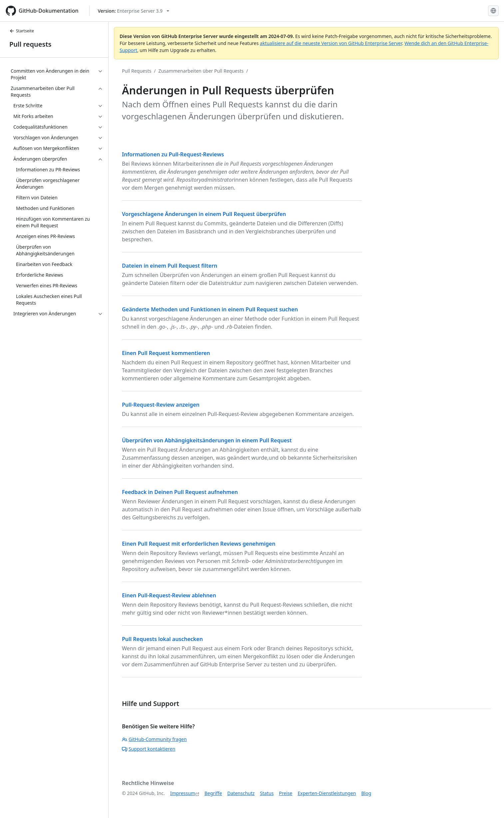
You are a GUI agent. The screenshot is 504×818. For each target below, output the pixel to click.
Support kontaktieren (149, 749)
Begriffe (213, 793)
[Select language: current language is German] (493, 11)
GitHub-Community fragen (154, 739)
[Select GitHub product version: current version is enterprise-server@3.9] (134, 11)
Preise (285, 793)
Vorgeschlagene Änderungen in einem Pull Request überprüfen (204, 214)
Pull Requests (137, 71)
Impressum (183, 793)
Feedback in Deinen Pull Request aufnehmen (180, 492)
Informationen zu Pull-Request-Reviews (173, 154)
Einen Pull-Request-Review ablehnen (169, 595)
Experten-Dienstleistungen (327, 793)
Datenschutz (241, 793)
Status (267, 793)
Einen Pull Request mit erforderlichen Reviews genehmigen (199, 544)
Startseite (22, 31)
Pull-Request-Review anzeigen (161, 405)
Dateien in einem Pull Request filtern (170, 266)
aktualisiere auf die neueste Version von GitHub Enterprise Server (331, 43)
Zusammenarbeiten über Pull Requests (201, 71)
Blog (366, 793)
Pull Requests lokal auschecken (162, 639)
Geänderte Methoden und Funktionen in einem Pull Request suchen (210, 309)
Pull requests (30, 44)
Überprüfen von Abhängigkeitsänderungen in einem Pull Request (207, 440)
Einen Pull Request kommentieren (166, 353)
